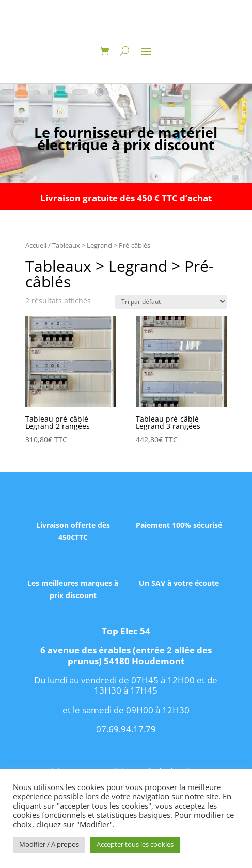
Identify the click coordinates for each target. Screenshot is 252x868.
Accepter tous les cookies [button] (135, 844)
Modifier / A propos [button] (49, 844)
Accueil (36, 245)
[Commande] (171, 302)
